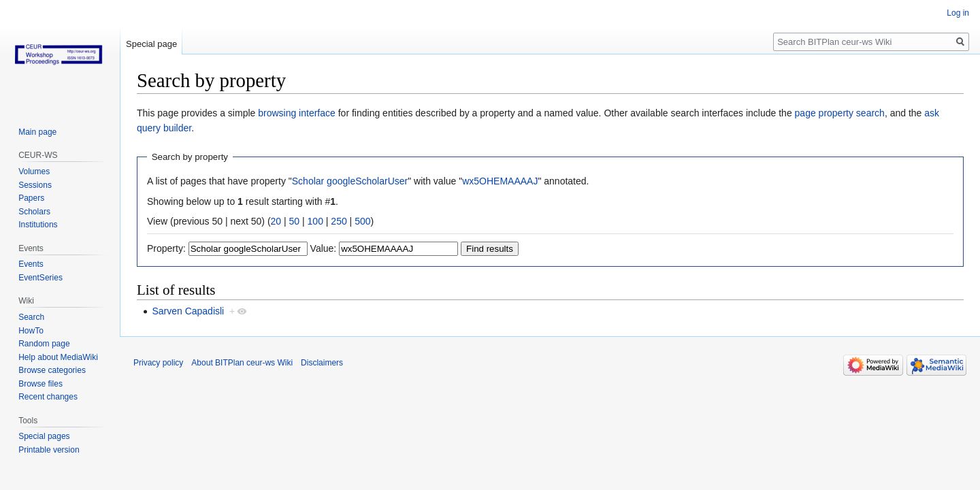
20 (276, 221)
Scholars (34, 212)
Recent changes (48, 397)
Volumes (34, 171)
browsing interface (297, 113)
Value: (324, 248)
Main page (37, 132)
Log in (958, 13)
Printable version (49, 450)
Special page (151, 44)
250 (339, 221)
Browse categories (52, 370)
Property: (166, 248)
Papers (31, 198)
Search (31, 317)
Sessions (35, 185)
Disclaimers (322, 363)
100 (315, 221)
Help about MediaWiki (58, 357)
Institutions (38, 225)
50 (295, 221)
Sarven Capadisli (188, 311)
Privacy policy (158, 363)
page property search (840, 113)
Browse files (40, 384)
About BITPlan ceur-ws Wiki (242, 363)
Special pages (44, 436)
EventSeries (40, 278)
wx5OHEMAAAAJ (500, 181)
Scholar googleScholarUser (350, 181)
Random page (44, 344)
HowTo (31, 331)
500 (362, 221)
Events (31, 264)
